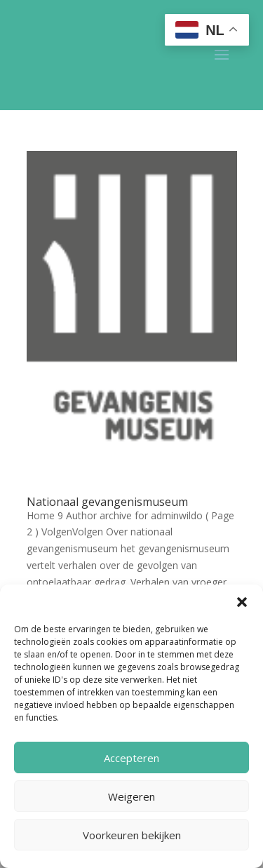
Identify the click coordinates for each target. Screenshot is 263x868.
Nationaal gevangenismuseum (107, 502)
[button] (242, 602)
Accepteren (131, 758)
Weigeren (131, 796)
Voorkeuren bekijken (132, 835)
